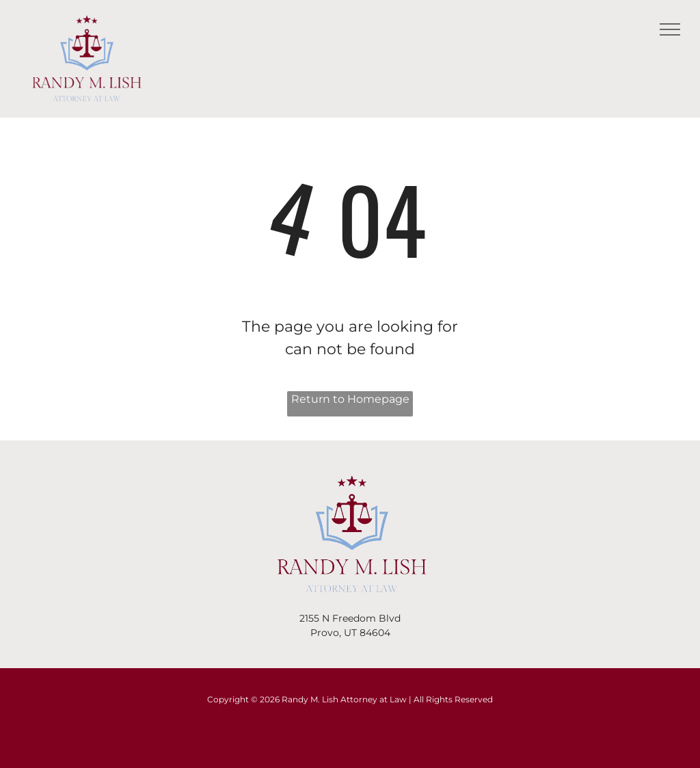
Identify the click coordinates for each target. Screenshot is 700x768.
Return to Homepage (350, 399)
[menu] (670, 29)
